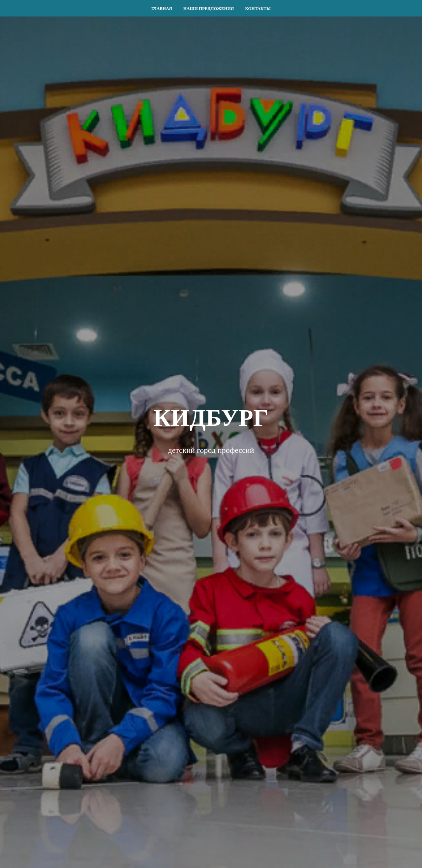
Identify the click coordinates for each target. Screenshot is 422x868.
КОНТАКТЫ (258, 8)
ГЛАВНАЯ (162, 8)
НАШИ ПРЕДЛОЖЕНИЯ (209, 8)
